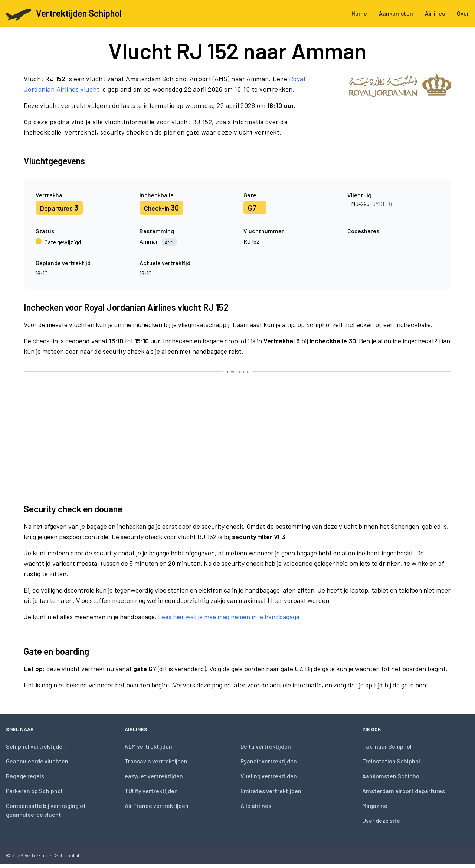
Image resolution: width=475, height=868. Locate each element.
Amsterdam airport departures (404, 791)
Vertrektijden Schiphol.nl (52, 855)
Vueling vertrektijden (269, 776)
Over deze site (381, 820)
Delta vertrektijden (266, 746)
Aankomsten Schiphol (392, 776)
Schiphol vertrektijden (36, 746)
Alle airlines (256, 806)
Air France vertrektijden (157, 806)
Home (359, 13)
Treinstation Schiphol (391, 761)
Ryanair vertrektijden (269, 761)
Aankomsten (396, 13)
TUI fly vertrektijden (151, 791)
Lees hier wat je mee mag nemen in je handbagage (229, 617)
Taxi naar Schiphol (387, 746)
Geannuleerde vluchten (37, 761)
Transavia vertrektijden (156, 761)
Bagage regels (25, 776)
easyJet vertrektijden (154, 776)
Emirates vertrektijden (271, 791)
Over (463, 13)
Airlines (435, 13)
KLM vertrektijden (148, 746)
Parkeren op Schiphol (34, 791)
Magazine (375, 806)
